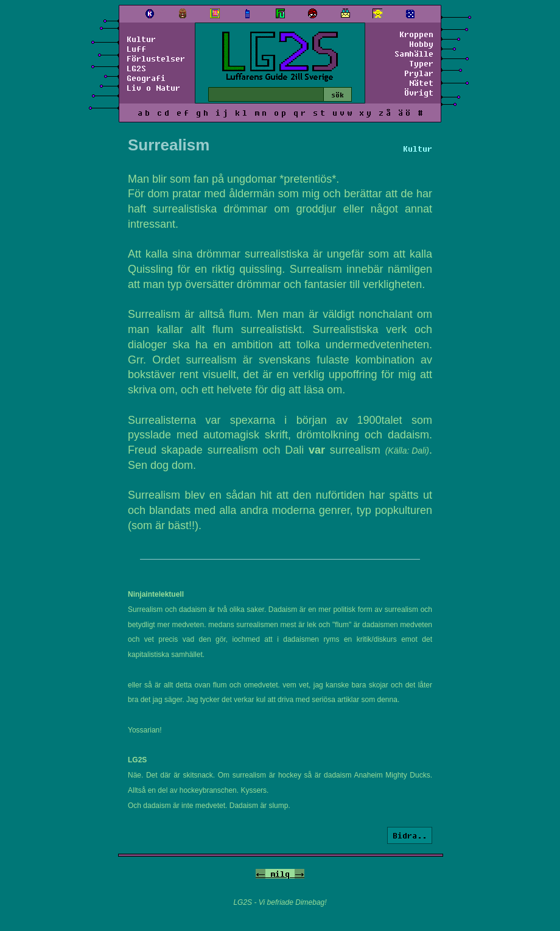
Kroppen (416, 34)
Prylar (419, 73)
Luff (136, 49)
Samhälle (414, 54)
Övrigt (419, 93)
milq (280, 874)
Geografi (146, 78)
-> (299, 874)
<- (261, 874)
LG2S (136, 68)
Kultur (141, 39)
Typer (421, 63)
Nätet (421, 83)
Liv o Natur (153, 88)
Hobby (421, 44)
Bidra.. (410, 835)
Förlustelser (156, 58)
